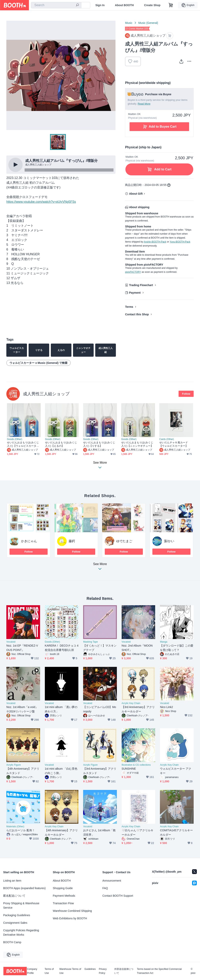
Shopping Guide (63, 888)
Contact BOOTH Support (118, 896)
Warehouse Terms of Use (70, 971)
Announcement (112, 881)
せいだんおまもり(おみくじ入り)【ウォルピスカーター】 (23, 444)
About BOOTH (124, 5)
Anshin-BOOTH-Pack (155, 242)
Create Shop (152, 5)
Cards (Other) (167, 439)
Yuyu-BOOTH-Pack (180, 242)
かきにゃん (29, 541)
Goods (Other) (15, 439)
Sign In (100, 5)
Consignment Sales (15, 923)
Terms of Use (49, 971)
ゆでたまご (124, 541)
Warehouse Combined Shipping (72, 911)
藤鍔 (72, 541)
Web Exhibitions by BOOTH (70, 918)
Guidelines (90, 969)
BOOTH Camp (12, 942)
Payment (135, 293)
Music (129, 23)
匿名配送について (14, 896)
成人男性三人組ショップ (46, 394)
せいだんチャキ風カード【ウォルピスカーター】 (174, 444)
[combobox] (56, 5)
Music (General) (148, 23)
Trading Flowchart (141, 285)
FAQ (105, 888)
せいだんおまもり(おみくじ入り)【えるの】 (61, 444)
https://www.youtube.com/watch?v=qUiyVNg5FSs (41, 202)
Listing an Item (12, 881)
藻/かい (169, 541)
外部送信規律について (124, 971)
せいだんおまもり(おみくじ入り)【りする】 (99, 444)
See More (100, 568)
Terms (129, 307)
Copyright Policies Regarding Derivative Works (21, 932)
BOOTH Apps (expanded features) (24, 888)
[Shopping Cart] (171, 5)
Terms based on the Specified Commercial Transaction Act (159, 971)
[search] (77, 5)
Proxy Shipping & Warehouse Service (21, 905)
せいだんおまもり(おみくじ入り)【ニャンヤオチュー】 (137, 444)
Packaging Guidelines (17, 915)
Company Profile (32, 971)
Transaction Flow (63, 903)
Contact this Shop (137, 314)
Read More (144, 104)
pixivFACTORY (133, 272)
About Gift (136, 194)
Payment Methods (64, 896)
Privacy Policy (103, 971)
